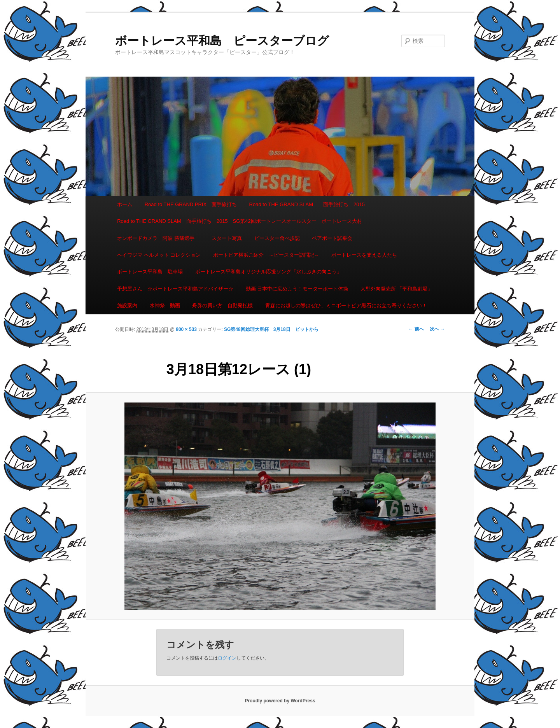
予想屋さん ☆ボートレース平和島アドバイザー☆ (175, 289)
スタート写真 (227, 238)
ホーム (125, 204)
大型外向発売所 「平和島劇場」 (397, 289)
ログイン (227, 658)
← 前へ (416, 329)
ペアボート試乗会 (332, 238)
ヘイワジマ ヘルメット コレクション (159, 255)
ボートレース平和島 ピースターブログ (222, 41)
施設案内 (127, 305)
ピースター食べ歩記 (277, 238)
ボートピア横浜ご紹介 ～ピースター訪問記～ (266, 255)
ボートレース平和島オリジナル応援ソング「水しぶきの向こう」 (269, 272)
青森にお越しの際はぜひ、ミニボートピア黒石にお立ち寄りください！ (346, 305)
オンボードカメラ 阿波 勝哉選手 (158, 238)
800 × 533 (186, 329)
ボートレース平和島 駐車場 (150, 272)
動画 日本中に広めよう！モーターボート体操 (297, 289)
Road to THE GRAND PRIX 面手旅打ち (191, 204)
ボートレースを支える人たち (364, 255)
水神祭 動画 (165, 305)
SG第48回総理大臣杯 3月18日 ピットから (271, 329)
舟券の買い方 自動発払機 (222, 305)
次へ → (437, 329)
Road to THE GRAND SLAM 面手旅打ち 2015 (307, 204)
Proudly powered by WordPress (280, 701)
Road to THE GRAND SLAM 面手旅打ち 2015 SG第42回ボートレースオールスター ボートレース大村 (240, 221)
